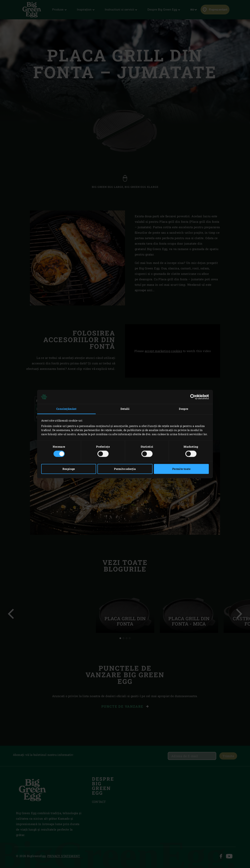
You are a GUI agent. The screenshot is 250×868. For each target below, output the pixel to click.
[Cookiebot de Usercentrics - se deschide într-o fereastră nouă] (192, 397)
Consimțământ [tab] (66, 409)
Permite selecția (125, 469)
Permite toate (181, 469)
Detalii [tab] (125, 409)
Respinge (69, 469)
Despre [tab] (183, 409)
